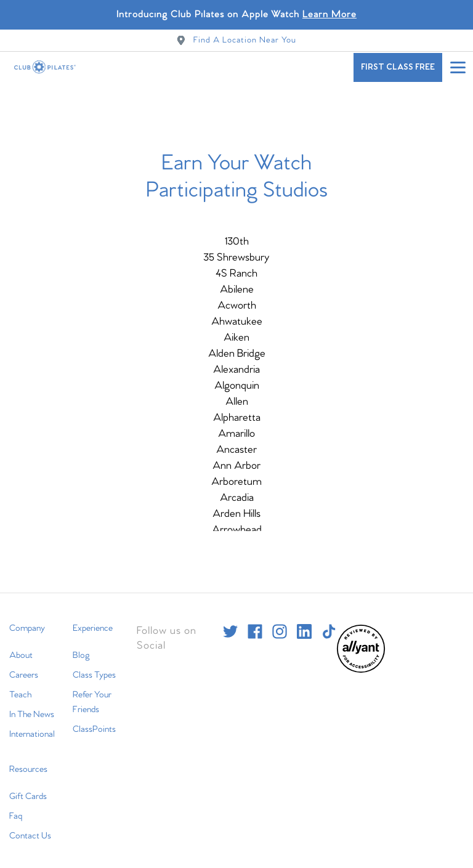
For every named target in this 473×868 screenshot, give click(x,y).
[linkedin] (304, 625)
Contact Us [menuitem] (30, 830)
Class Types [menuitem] (94, 669)
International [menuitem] (32, 728)
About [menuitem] (21, 649)
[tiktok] (329, 625)
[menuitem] (361, 664)
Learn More (329, 14)
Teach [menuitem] (20, 689)
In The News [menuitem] (32, 708)
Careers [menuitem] (24, 669)
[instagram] (280, 625)
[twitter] (230, 625)
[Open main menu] (458, 67)
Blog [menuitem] (81, 649)
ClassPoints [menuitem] (94, 723)
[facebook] (255, 625)
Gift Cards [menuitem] (28, 790)
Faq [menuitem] (16, 810)
